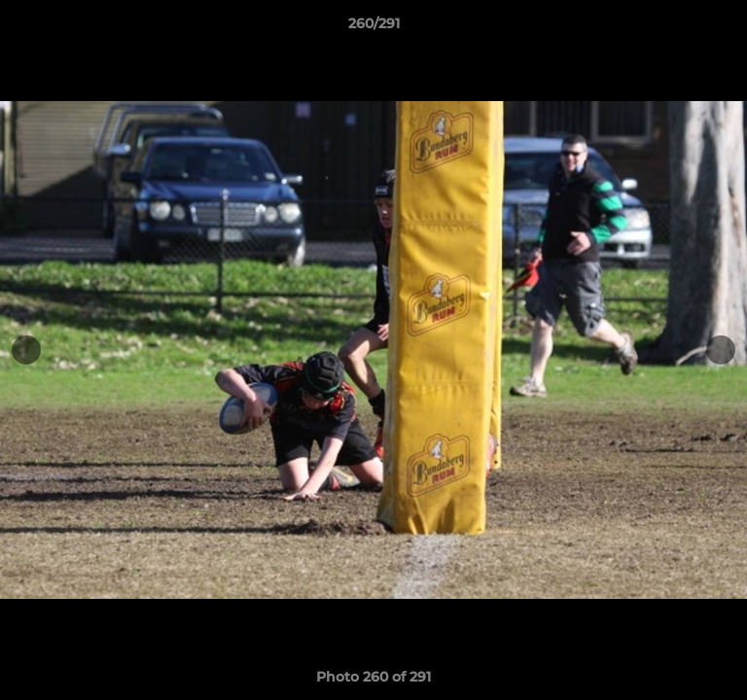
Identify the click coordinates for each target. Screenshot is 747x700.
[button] (724, 28)
